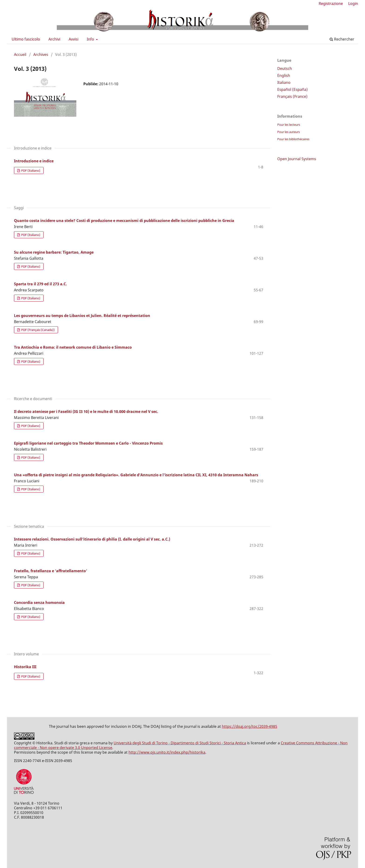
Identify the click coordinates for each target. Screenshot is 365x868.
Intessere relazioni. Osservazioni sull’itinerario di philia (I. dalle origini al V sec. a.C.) (92, 539)
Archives (41, 54)
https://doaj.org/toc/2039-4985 (250, 726)
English (284, 75)
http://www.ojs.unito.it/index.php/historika (167, 752)
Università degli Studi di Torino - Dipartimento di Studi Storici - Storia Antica (180, 743)
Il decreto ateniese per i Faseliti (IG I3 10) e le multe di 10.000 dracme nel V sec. (86, 412)
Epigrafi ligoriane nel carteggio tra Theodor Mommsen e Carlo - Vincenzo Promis (88, 443)
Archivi (54, 39)
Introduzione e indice (34, 161)
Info (91, 39)
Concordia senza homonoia (39, 602)
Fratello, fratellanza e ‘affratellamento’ (51, 571)
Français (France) (292, 96)
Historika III (25, 667)
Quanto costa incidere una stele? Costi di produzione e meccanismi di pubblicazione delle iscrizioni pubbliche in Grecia (124, 221)
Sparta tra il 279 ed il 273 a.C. (41, 284)
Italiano (284, 82)
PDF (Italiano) (30, 170)
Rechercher (342, 39)
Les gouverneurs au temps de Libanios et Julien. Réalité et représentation (82, 316)
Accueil (20, 54)
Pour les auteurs (289, 132)
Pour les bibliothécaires (293, 139)
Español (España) (292, 89)
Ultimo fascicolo (26, 39)
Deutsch (285, 68)
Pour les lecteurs (289, 125)
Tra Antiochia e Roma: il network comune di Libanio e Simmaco (73, 347)
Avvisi (74, 39)
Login (353, 3)
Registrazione (331, 3)
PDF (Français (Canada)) (38, 330)
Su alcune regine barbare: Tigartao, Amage (54, 252)
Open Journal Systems (297, 159)
